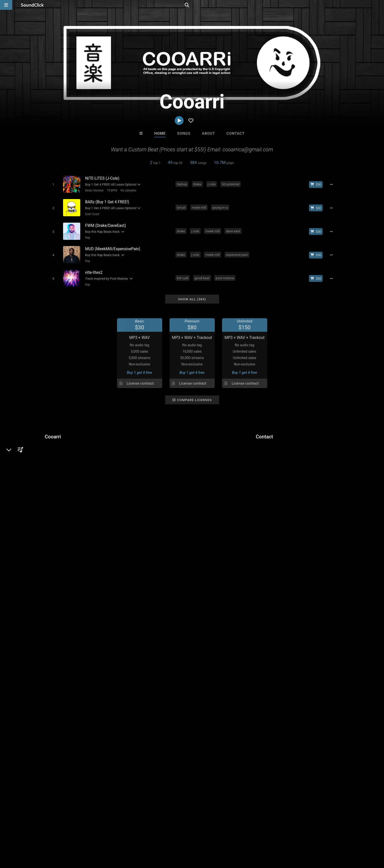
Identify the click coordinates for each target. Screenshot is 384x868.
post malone (226, 273)
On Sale (207, 758)
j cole (212, 184)
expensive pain (238, 251)
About (208, 133)
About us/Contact (51, 839)
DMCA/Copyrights (99, 839)
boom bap (154, 540)
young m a (221, 206)
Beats (58, 448)
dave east (234, 229)
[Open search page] (379, 5)
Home (160, 133)
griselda (237, 540)
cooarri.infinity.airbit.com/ (74, 467)
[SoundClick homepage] (32, 5)
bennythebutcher (262, 540)
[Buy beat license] (318, 184)
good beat (203, 273)
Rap (87, 235)
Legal (140, 839)
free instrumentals (94, 540)
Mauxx (172, 731)
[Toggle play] (52, 184)
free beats (66, 540)
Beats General (93, 190)
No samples (127, 190)
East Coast (91, 213)
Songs (184, 133)
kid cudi (184, 273)
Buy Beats (177, 758)
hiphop (183, 184)
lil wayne (121, 540)
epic (49, 540)
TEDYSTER (253, 731)
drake (198, 184)
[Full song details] (333, 184)
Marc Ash (131, 731)
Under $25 (238, 758)
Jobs (75, 839)
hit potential (232, 184)
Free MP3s (146, 758)
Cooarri (53, 431)
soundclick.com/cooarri (72, 460)
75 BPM (111, 190)
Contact (236, 133)
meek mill (200, 206)
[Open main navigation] (6, 5)
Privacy (125, 839)
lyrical (182, 206)
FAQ (29, 839)
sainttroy (212, 731)
